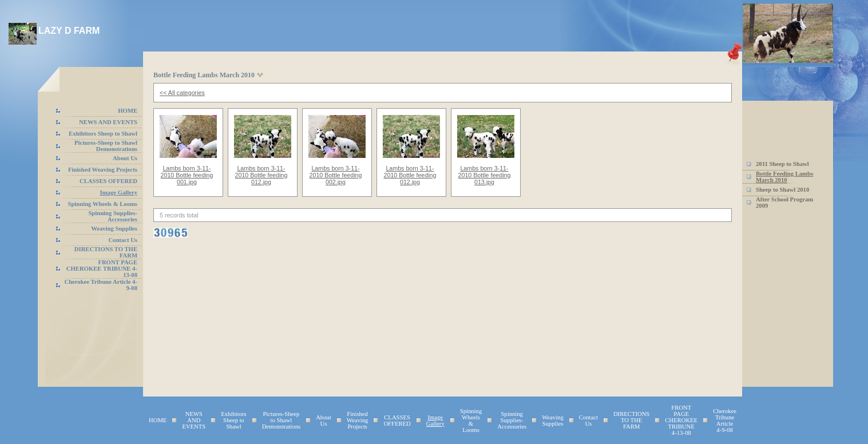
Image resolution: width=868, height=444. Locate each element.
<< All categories (182, 93)
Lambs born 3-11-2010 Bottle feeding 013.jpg (485, 175)
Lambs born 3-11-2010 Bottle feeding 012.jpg (261, 175)
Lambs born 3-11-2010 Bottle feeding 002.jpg (336, 175)
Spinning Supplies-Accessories (113, 216)
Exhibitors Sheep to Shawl (103, 134)
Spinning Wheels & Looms (103, 204)
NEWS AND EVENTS (108, 122)
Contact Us (123, 240)
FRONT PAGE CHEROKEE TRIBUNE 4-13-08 (102, 269)
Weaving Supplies (114, 229)
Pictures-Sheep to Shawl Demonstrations (106, 146)
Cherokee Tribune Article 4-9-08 (725, 421)
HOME (128, 111)
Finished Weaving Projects (103, 170)
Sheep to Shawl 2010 (782, 190)
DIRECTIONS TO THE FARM (631, 420)
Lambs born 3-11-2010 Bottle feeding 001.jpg (187, 175)
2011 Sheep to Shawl (782, 164)
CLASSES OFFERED (108, 181)
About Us (125, 158)
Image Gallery (119, 193)
